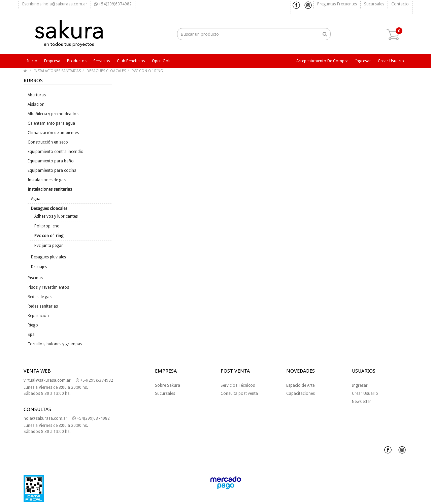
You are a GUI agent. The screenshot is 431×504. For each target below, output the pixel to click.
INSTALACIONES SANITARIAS (57, 71)
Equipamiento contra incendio (56, 152)
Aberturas (37, 95)
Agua (36, 199)
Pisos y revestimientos (48, 287)
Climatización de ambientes (53, 133)
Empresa (52, 61)
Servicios (102, 61)
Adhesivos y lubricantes (56, 216)
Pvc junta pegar (49, 246)
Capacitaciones (301, 393)
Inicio (32, 61)
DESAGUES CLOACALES (106, 71)
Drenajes (39, 267)
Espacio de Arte (300, 385)
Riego (33, 325)
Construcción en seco (48, 142)
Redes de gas (40, 297)
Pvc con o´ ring (49, 236)
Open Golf (161, 61)
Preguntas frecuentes (337, 4)
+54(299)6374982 (113, 4)
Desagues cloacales (49, 209)
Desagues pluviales (48, 257)
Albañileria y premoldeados (53, 114)
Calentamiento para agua (51, 123)
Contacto (400, 4)
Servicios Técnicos (238, 385)
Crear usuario (391, 61)
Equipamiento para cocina (52, 170)
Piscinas (35, 278)
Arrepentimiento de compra (322, 61)
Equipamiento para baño (51, 161)
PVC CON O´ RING (147, 71)
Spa (31, 335)
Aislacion (36, 104)
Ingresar (363, 61)
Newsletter (361, 402)
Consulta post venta (239, 393)
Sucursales (374, 4)
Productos (77, 61)
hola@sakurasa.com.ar (45, 418)
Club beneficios (131, 61)
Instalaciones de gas (47, 180)
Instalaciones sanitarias (50, 189)
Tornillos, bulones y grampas (55, 344)
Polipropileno (47, 226)
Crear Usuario (365, 393)
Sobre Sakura (168, 385)
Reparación (38, 316)
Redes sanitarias (43, 306)
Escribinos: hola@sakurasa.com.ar (55, 4)
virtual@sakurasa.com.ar (47, 380)
